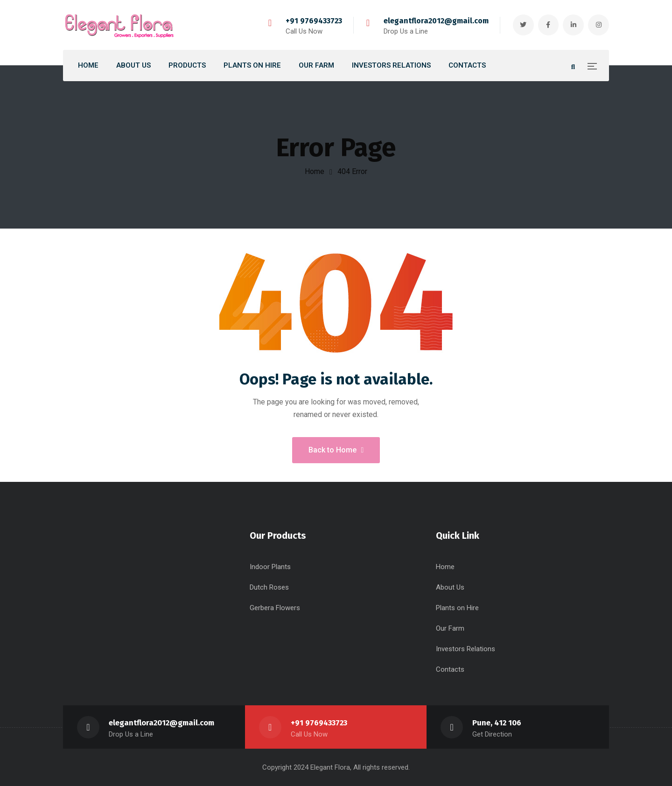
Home (315, 171)
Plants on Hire (457, 608)
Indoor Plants (270, 567)
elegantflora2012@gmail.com (436, 21)
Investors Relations (465, 649)
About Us (450, 587)
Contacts (450, 669)
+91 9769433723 (313, 21)
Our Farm (450, 628)
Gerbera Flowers (275, 608)
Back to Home (336, 450)
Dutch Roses (269, 587)
